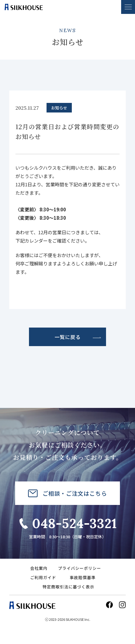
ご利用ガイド (43, 577)
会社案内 (39, 568)
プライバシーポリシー (80, 568)
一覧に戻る (68, 337)
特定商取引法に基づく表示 (68, 587)
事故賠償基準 (83, 577)
